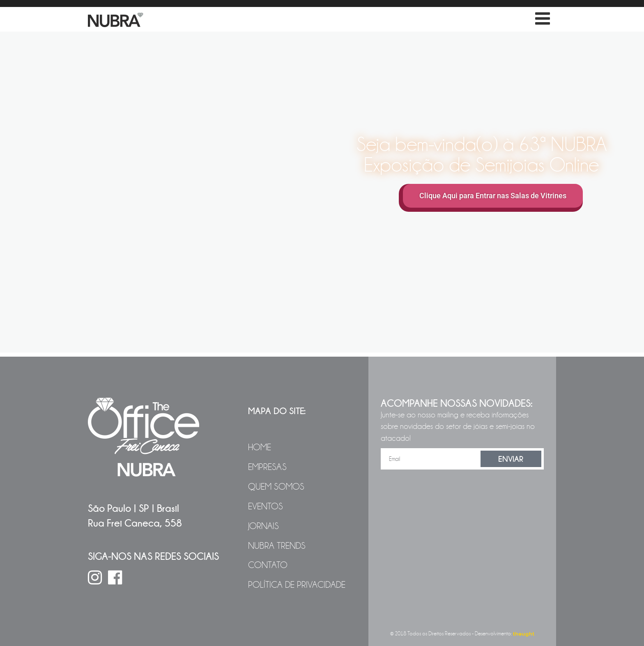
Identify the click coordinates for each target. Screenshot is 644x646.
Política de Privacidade (297, 585)
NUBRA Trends (277, 546)
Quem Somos (276, 487)
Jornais (263, 526)
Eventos (266, 506)
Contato (268, 565)
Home (260, 447)
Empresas (267, 467)
